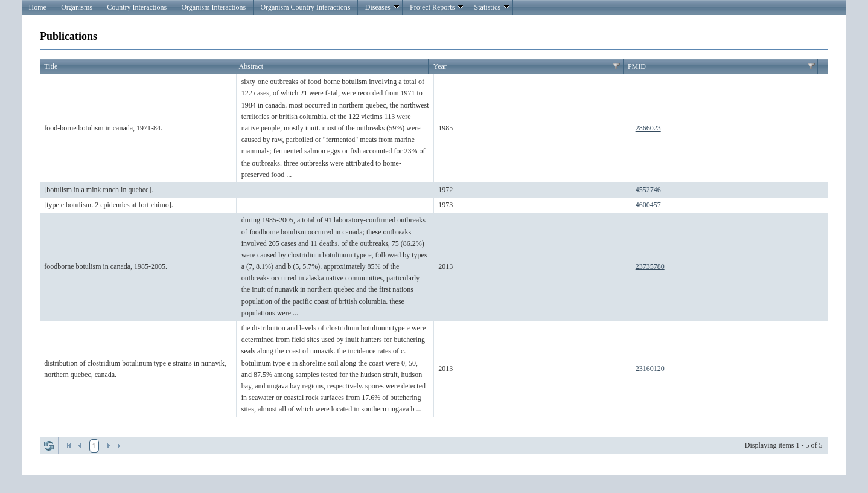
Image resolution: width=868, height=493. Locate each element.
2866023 (648, 128)
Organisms (77, 7)
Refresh (49, 446)
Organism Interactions (213, 7)
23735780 (650, 266)
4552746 (648, 190)
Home (38, 7)
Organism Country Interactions (305, 7)
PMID (637, 66)
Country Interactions (137, 7)
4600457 (648, 205)
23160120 (650, 369)
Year (440, 66)
